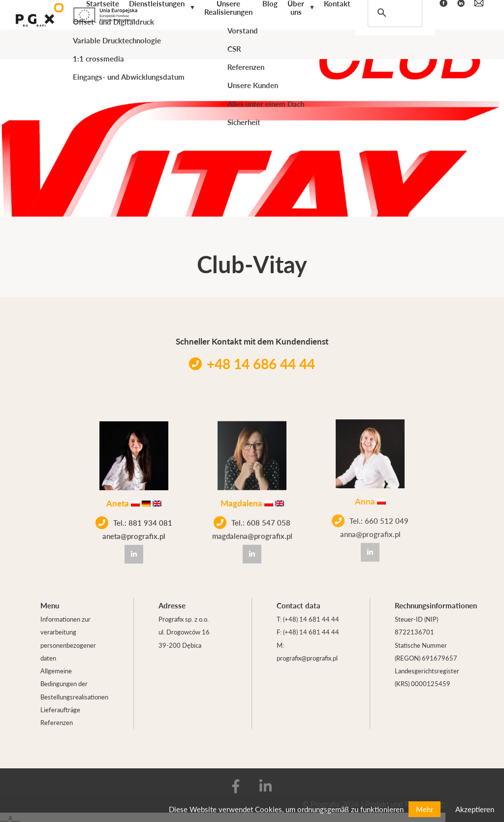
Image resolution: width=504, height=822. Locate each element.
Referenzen (57, 722)
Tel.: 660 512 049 (370, 511)
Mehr (425, 809)
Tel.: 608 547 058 (252, 519)
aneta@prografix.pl (134, 535)
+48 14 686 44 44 (252, 364)
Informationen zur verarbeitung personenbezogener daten (68, 638)
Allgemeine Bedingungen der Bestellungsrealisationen (74, 684)
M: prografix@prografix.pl (307, 651)
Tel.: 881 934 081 (134, 522)
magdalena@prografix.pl (252, 532)
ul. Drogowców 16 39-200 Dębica (184, 638)
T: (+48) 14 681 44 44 (308, 619)
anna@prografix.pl (370, 524)
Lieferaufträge (60, 710)
